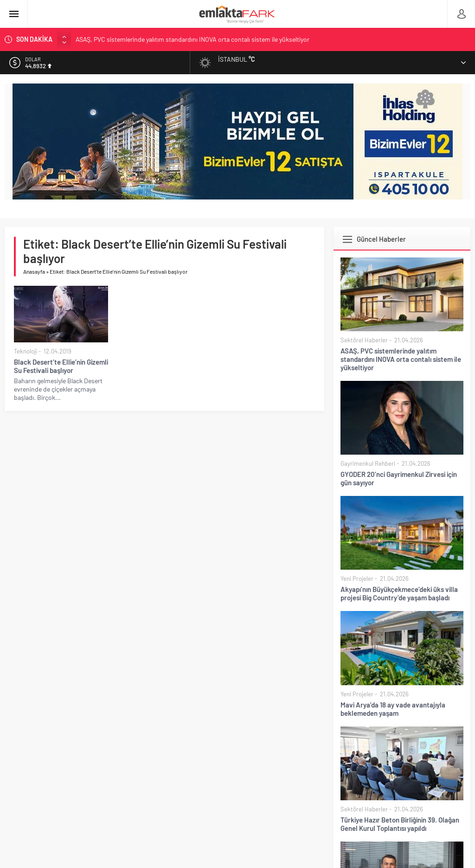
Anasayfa (34, 271)
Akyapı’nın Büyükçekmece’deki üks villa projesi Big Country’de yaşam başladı (399, 593)
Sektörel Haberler (364, 340)
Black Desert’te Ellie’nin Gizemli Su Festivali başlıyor (61, 366)
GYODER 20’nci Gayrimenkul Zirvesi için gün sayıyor (399, 478)
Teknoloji (26, 351)
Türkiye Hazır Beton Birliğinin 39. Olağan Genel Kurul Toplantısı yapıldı (400, 824)
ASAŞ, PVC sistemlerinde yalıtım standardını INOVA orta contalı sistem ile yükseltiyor (193, 39)
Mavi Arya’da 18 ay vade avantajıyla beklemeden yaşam (393, 709)
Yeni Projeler (357, 579)
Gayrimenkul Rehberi (368, 463)
